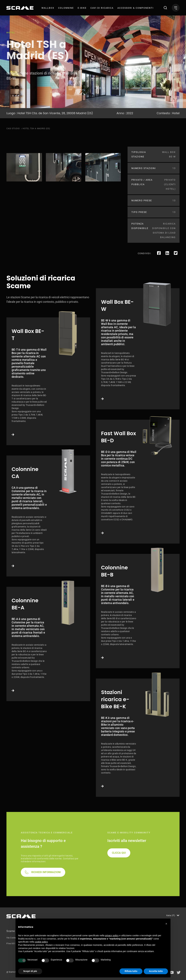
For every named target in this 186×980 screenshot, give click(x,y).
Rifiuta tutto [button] (131, 971)
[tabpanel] (24, 167)
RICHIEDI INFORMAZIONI (46, 872)
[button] (166, 924)
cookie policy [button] (41, 942)
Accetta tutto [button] (156, 971)
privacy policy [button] (112, 935)
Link (48, 381)
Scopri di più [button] (30, 971)
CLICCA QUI (119, 853)
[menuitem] (48, 8)
